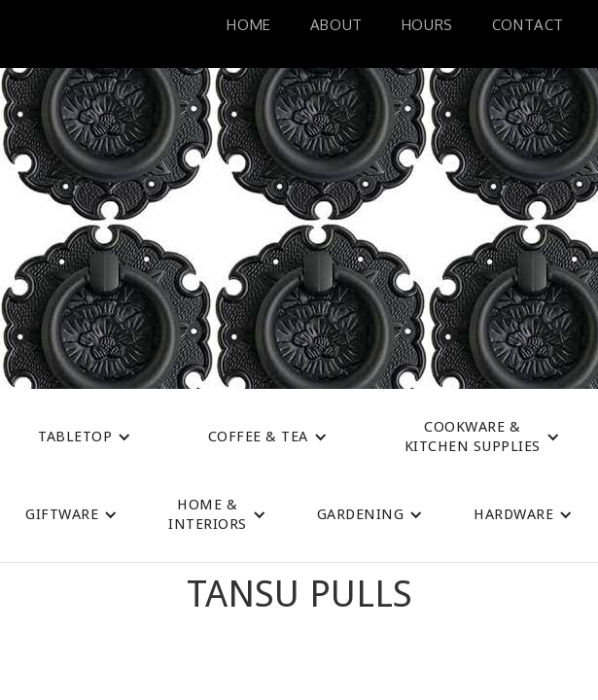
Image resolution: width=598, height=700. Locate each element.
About (336, 25)
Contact (528, 25)
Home (248, 25)
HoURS (427, 25)
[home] (44, 34)
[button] (85, 437)
